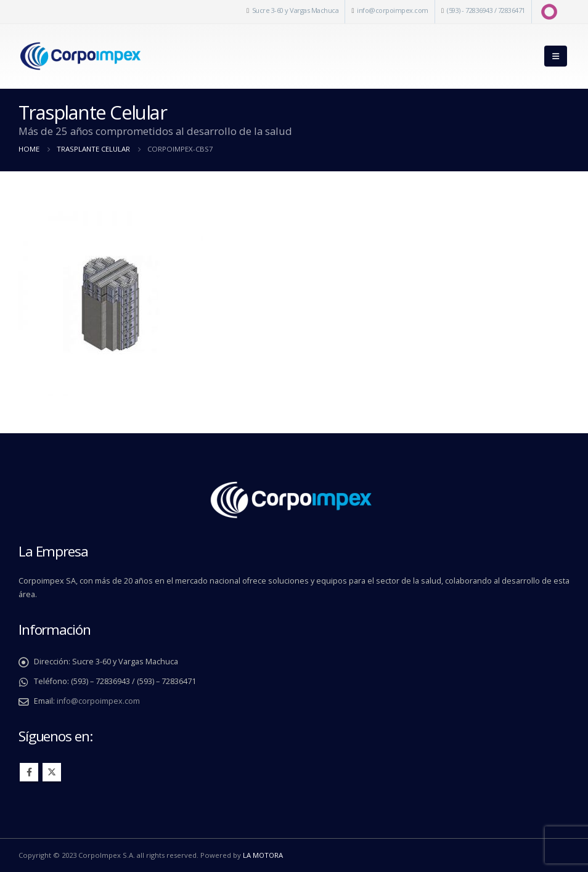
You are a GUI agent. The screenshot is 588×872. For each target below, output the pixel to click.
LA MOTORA (263, 855)
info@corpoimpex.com (393, 10)
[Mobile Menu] (556, 56)
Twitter (52, 772)
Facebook (29, 772)
